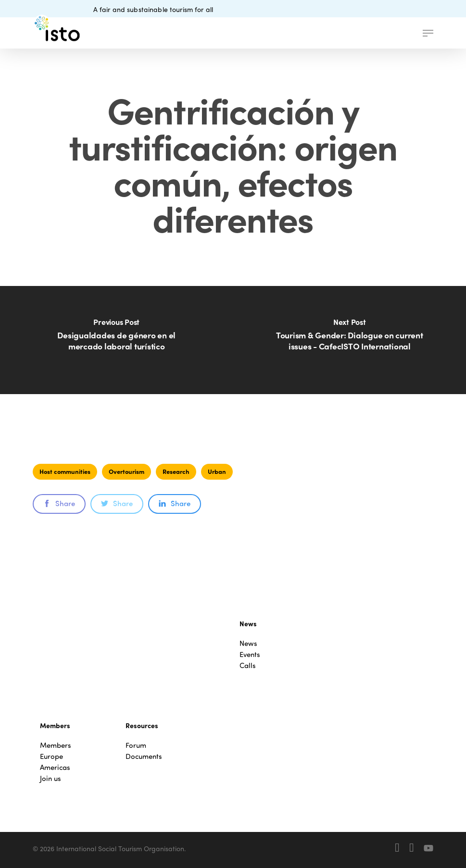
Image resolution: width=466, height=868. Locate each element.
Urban (217, 471)
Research (176, 471)
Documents (144, 756)
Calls (248, 665)
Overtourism (126, 471)
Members (56, 745)
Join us (50, 778)
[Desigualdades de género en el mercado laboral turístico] (117, 340)
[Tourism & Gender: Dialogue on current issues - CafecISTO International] (350, 340)
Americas (55, 767)
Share (59, 503)
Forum (136, 745)
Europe (51, 756)
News (248, 643)
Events (250, 654)
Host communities (65, 471)
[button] (428, 33)
